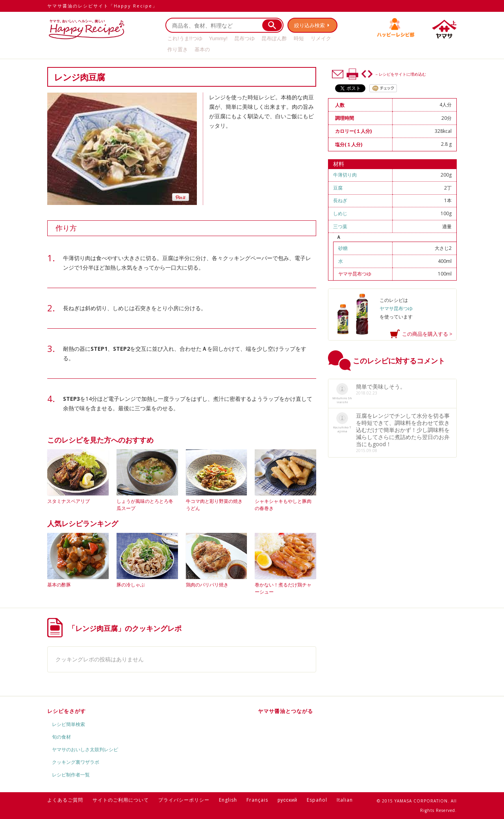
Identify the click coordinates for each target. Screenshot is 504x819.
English (228, 800)
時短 (299, 38)
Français (257, 800)
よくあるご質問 (65, 800)
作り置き (178, 49)
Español (317, 800)
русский (287, 800)
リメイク (321, 38)
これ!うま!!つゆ (185, 38)
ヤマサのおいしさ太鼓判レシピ (85, 749)
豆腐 (338, 188)
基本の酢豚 (59, 585)
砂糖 (343, 248)
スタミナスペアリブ (69, 501)
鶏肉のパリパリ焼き (207, 585)
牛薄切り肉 (345, 175)
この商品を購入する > (427, 334)
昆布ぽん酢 (274, 38)
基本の (202, 49)
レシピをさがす (67, 711)
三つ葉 (340, 226)
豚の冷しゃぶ (131, 585)
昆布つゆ (245, 38)
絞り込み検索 (309, 25)
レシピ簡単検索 (69, 724)
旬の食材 (61, 737)
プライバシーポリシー (184, 800)
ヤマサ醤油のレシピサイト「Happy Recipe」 (102, 6)
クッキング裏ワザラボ (76, 762)
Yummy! (218, 38)
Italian (345, 800)
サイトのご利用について (121, 800)
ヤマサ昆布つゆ (355, 274)
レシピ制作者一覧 (71, 775)
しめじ (340, 213)
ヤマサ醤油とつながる (285, 711)
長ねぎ (340, 200)
